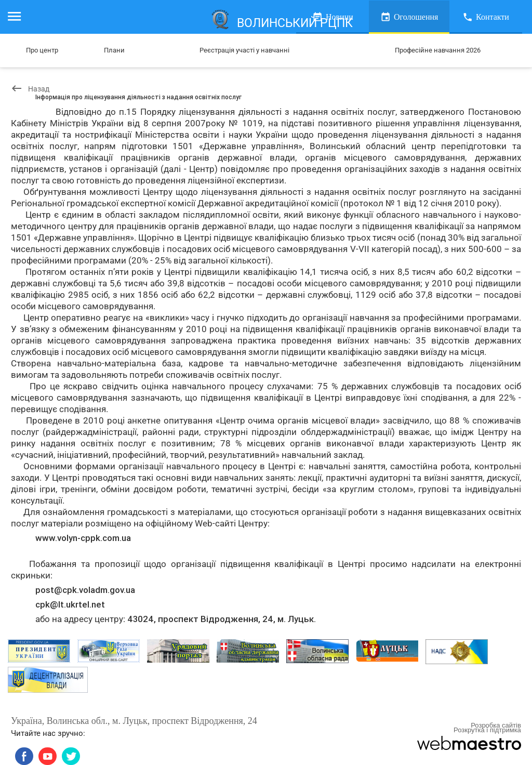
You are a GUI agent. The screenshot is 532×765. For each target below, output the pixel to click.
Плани (115, 50)
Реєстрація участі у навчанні (244, 50)
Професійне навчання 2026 (437, 50)
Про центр (42, 50)
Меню (19, 17)
